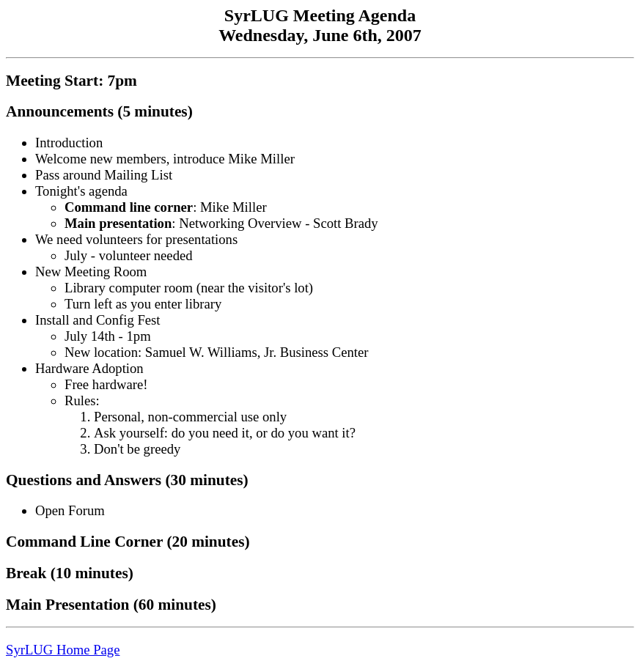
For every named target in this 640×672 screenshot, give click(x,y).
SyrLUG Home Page (63, 650)
